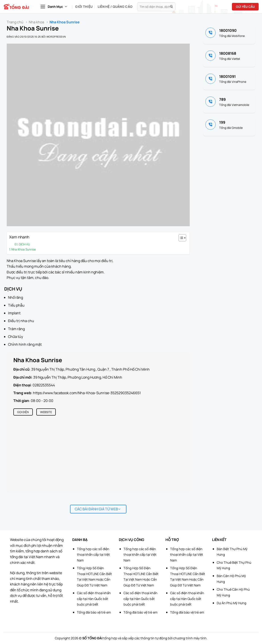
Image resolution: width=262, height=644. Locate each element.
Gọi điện (23, 412)
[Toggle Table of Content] (180, 238)
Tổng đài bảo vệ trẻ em (94, 612)
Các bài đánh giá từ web (98, 509)
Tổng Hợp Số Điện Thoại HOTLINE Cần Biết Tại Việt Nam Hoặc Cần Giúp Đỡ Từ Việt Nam (94, 577)
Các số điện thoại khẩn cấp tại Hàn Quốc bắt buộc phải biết (94, 599)
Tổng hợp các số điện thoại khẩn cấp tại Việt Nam (93, 555)
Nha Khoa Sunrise (24, 249)
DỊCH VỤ (24, 244)
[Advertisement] (240, 577)
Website (46, 412)
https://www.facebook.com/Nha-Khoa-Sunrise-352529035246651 (87, 393)
